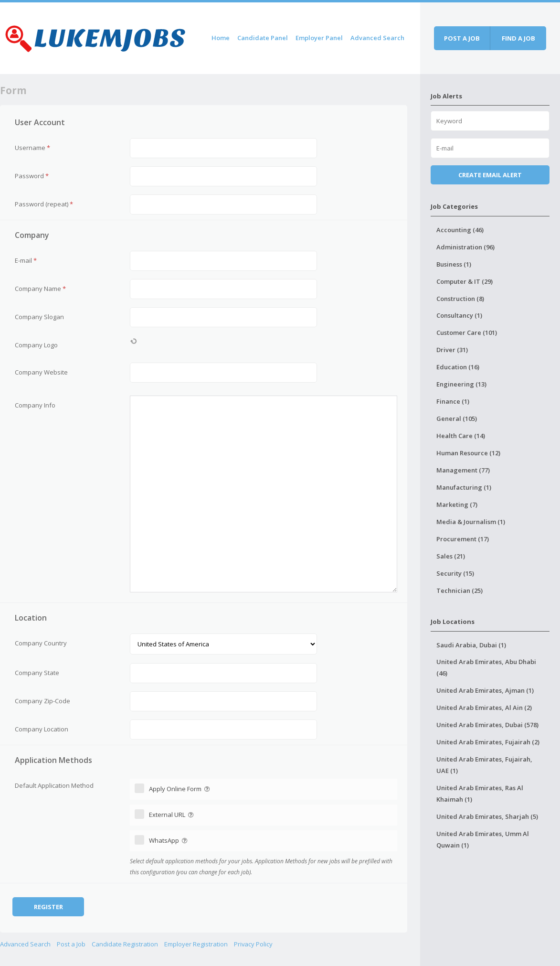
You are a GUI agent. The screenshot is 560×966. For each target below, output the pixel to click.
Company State (37, 673)
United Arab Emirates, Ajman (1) (485, 690)
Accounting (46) (460, 230)
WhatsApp (169, 840)
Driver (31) (452, 350)
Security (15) (455, 573)
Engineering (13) (461, 384)
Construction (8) (460, 299)
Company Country (41, 643)
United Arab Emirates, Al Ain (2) (484, 708)
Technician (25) (460, 590)
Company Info (35, 405)
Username (32, 148)
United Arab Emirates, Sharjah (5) (487, 816)
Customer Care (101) (467, 333)
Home (221, 38)
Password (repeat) (44, 204)
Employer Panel (319, 38)
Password (32, 176)
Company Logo (36, 345)
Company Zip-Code (42, 701)
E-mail (26, 260)
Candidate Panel (263, 38)
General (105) (457, 419)
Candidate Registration (125, 944)
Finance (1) (453, 401)
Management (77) (463, 470)
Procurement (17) (463, 539)
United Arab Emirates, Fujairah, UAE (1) (484, 765)
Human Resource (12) (468, 453)
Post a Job (71, 944)
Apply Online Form (180, 789)
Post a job (462, 38)
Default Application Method (54, 785)
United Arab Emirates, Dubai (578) (487, 725)
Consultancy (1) (459, 315)
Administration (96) (465, 247)
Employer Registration (196, 944)
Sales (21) (451, 556)
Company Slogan (39, 317)
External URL (172, 815)
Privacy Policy (253, 944)
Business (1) (454, 264)
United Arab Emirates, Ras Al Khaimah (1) (480, 794)
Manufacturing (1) (464, 487)
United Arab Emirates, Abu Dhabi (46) (486, 667)
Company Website (41, 372)
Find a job (518, 38)
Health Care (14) (461, 436)
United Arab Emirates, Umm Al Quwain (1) (483, 839)
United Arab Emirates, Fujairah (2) (488, 742)
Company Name (40, 289)
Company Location (42, 729)
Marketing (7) (457, 504)
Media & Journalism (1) (471, 522)
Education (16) (458, 367)
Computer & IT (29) (465, 281)
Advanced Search (377, 38)
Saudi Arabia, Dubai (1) (471, 645)
